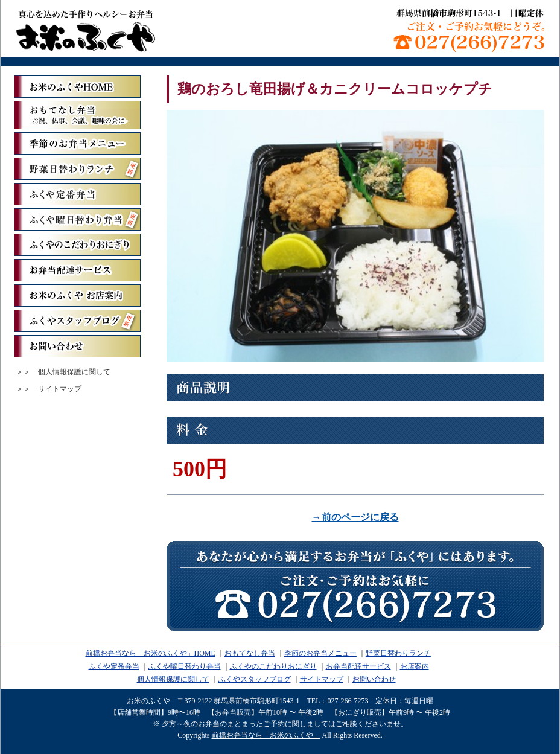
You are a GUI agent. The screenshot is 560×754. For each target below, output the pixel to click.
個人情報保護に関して (74, 372)
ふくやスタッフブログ (78, 321)
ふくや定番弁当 (78, 194)
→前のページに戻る (355, 517)
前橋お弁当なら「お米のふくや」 (86, 30)
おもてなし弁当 (250, 653)
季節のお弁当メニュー (78, 143)
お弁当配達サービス (78, 270)
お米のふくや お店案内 (78, 296)
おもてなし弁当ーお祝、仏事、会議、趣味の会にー (78, 115)
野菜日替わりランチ (78, 169)
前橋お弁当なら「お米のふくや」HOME (151, 653)
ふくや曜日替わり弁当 (78, 219)
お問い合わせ (78, 346)
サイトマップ (60, 389)
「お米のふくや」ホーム (78, 87)
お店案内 (415, 666)
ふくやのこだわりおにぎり (78, 245)
